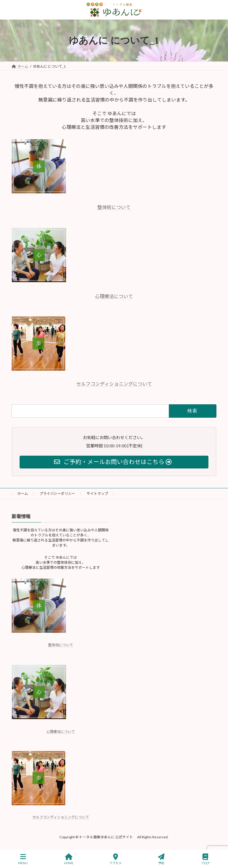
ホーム (23, 494)
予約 (161, 859)
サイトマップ (97, 494)
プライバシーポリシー (57, 494)
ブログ (205, 859)
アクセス (115, 859)
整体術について (114, 207)
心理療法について (114, 296)
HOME (69, 859)
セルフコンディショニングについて (114, 384)
